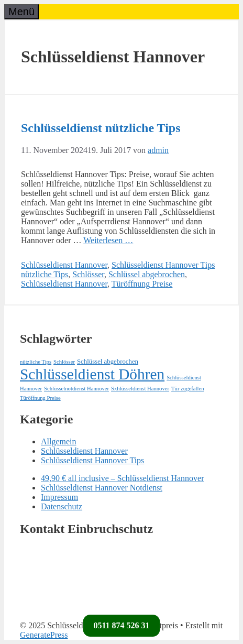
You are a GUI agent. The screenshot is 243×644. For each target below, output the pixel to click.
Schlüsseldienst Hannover (64, 265)
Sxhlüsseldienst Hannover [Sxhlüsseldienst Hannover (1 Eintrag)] (140, 389)
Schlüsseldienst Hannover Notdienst (102, 488)
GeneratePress (44, 635)
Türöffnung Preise (142, 284)
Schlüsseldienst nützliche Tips (101, 128)
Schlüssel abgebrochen (147, 274)
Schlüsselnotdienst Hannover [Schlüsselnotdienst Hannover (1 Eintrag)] (76, 389)
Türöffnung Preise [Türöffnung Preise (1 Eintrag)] (40, 398)
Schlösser (88, 274)
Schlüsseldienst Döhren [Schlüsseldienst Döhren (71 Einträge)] (92, 374)
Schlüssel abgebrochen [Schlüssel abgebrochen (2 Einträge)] (108, 362)
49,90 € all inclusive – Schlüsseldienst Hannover (123, 478)
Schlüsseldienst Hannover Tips (163, 265)
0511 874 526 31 (121, 625)
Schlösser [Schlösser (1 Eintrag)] (64, 362)
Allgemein (59, 441)
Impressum (59, 497)
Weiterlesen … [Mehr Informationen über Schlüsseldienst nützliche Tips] (108, 240)
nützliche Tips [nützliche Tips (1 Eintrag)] (36, 362)
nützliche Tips (45, 274)
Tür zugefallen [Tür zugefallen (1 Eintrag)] (187, 389)
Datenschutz (62, 506)
